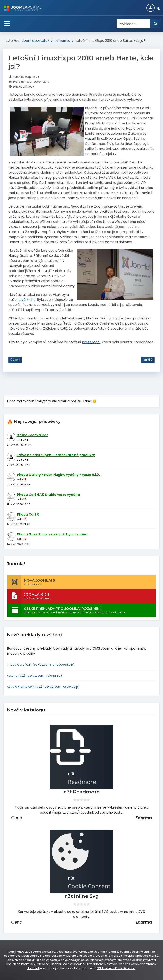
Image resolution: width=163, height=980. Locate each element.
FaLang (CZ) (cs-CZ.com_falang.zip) (34, 676)
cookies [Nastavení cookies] (125, 964)
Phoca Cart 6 (28, 514)
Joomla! (33, 968)
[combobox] (133, 24)
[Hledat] (156, 24)
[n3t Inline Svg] (81, 862)
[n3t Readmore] (81, 757)
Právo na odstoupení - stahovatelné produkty (56, 455)
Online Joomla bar (32, 435)
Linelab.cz (13, 964)
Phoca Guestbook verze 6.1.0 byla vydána (52, 534)
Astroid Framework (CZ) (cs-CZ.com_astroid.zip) (43, 687)
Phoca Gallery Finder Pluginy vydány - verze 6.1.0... (59, 475)
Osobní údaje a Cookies (67, 964)
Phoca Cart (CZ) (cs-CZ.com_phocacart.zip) (41, 665)
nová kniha (26, 300)
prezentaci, (91, 342)
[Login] (150, 8)
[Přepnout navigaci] (7, 24)
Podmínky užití (31, 964)
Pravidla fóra (94, 964)
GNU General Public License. (116, 968)
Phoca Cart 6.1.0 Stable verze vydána (48, 495)
